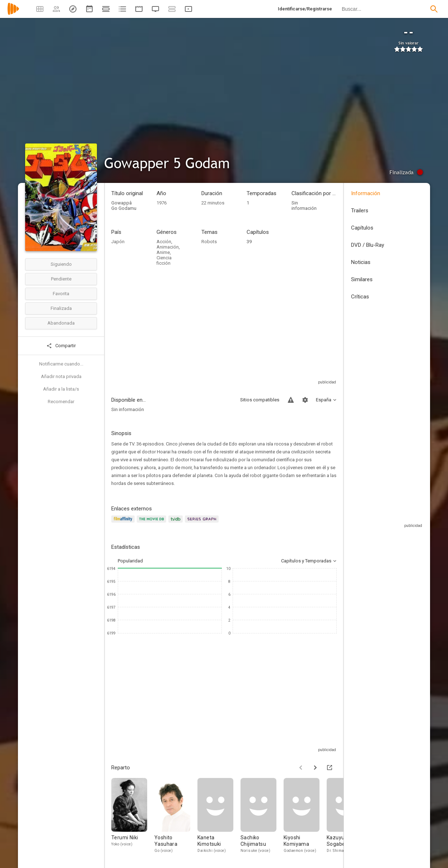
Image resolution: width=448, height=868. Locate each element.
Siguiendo (61, 264)
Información (366, 193)
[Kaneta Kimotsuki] (219, 817)
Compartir (61, 346)
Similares (362, 279)
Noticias (361, 262)
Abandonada (61, 323)
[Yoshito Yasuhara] (176, 817)
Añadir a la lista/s (61, 389)
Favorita (61, 294)
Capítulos (362, 228)
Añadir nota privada (61, 376)
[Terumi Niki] (133, 817)
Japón (118, 242)
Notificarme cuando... (61, 364)
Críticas (360, 297)
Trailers (360, 211)
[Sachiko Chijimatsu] (262, 817)
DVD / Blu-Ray (368, 245)
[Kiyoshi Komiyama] (305, 817)
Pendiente (61, 279)
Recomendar (61, 402)
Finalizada (61, 308)
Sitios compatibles (260, 400)
